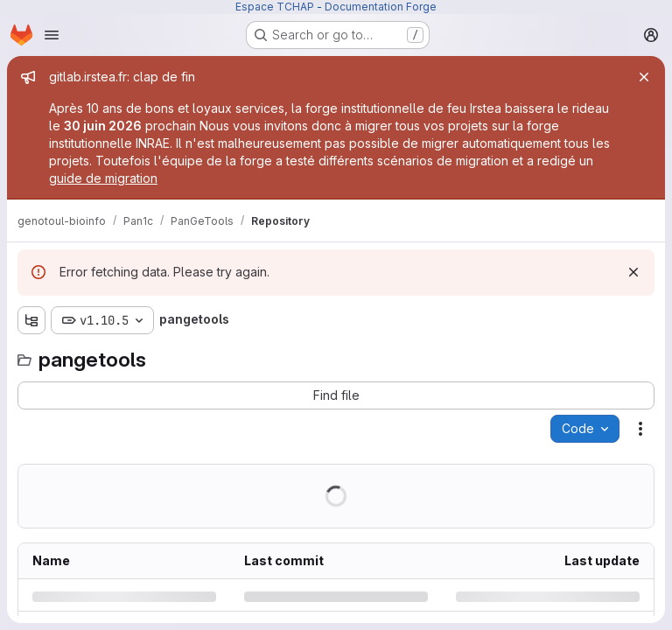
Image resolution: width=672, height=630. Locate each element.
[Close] (644, 77)
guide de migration (103, 178)
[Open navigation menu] (52, 35)
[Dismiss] (633, 272)
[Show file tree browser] (31, 320)
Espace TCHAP (275, 7)
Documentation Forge (381, 7)
